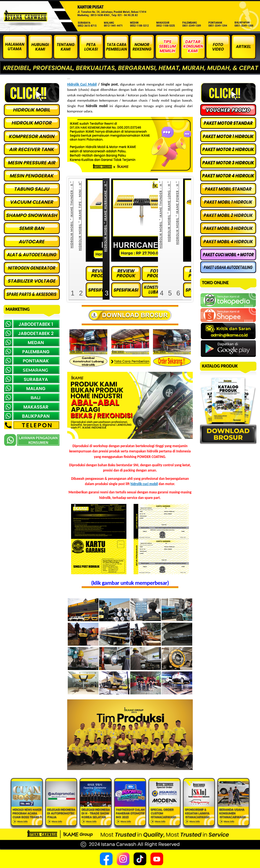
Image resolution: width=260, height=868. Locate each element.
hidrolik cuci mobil (144, 484)
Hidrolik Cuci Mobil (82, 84)
